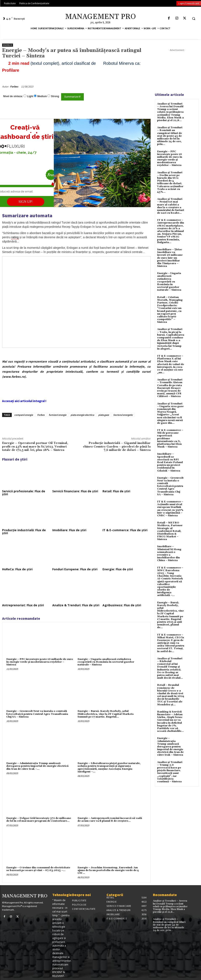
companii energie (24, 415)
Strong (55, 96)
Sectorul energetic (123, 415)
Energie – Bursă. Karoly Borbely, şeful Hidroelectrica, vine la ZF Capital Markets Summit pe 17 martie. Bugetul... (106, 714)
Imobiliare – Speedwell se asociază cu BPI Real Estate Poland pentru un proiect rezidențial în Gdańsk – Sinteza (170, 462)
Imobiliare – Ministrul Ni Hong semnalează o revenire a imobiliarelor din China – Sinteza (169, 553)
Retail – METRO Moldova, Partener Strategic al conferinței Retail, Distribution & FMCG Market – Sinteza (170, 531)
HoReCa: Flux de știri (17, 569)
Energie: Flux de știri (118, 569)
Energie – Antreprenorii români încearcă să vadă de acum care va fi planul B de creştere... (110, 820)
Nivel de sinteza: (13, 96)
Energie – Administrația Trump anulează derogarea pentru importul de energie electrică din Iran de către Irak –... (37, 766)
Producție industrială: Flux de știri (24, 532)
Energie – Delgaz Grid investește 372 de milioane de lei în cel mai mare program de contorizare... (39, 820)
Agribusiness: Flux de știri (122, 605)
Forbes (14, 87)
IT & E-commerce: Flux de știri (125, 530)
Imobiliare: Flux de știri (69, 530)
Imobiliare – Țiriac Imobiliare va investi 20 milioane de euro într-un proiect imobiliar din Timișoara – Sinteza (170, 258)
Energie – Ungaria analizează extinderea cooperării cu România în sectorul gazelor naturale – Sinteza (106, 662)
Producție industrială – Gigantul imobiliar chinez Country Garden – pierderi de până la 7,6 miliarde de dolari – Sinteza (117, 447)
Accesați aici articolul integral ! (24, 401)
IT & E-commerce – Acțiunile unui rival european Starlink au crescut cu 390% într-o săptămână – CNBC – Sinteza (170, 509)
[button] (194, 19)
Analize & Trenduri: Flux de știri (76, 605)
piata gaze (104, 415)
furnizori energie (58, 415)
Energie (8, 45)
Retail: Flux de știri (116, 491)
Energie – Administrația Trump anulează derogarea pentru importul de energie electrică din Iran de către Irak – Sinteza (170, 747)
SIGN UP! (26, 202)
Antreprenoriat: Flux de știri (23, 605)
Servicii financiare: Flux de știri (75, 491)
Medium (42, 96)
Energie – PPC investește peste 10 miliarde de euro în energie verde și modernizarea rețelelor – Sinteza (40, 662)
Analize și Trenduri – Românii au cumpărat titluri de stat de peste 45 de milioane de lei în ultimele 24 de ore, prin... (170, 136)
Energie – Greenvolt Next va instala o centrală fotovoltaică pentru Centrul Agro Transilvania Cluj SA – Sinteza (37, 714)
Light (30, 96)
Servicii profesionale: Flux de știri (24, 493)
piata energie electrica (82, 415)
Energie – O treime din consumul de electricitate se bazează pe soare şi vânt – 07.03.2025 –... (38, 869)
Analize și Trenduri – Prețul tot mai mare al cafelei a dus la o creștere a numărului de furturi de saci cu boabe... (171, 206)
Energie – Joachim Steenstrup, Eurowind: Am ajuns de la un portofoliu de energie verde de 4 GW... (108, 870)
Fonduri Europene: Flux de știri (75, 569)
